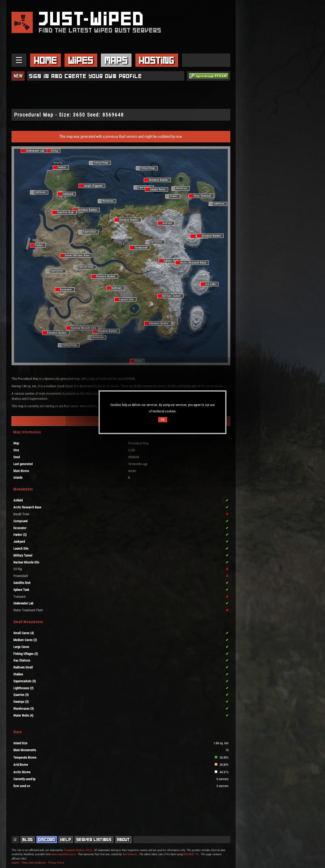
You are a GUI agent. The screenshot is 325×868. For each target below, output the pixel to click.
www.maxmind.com (63, 854)
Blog (28, 840)
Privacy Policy (56, 863)
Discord (47, 840)
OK (163, 420)
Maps (116, 60)
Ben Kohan (130, 854)
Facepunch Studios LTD (78, 850)
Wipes (81, 60)
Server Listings (94, 840)
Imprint (15, 863)
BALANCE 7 (191, 854)
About (124, 840)
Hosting (157, 60)
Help (66, 840)
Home (46, 60)
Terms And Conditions (34, 863)
